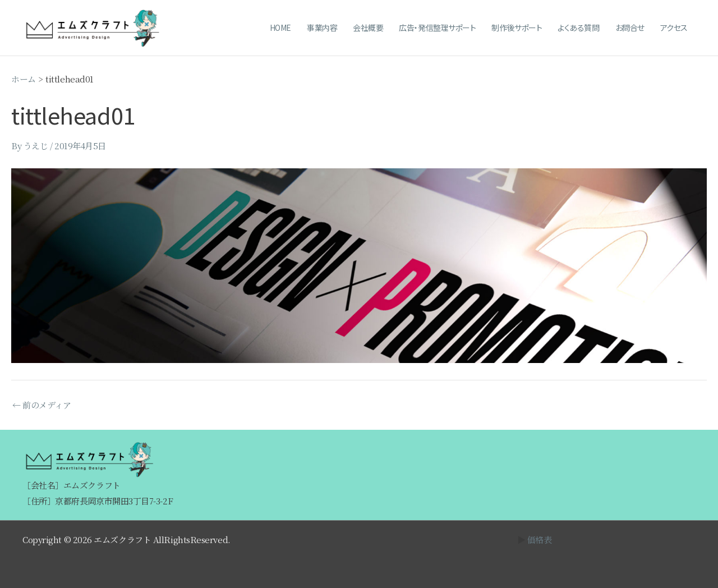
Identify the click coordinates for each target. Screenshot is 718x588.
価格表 (540, 539)
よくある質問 (578, 27)
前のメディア (42, 405)
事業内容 (322, 27)
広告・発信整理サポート (437, 27)
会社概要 (368, 27)
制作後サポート (517, 27)
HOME (280, 27)
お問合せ (630, 27)
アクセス (674, 27)
